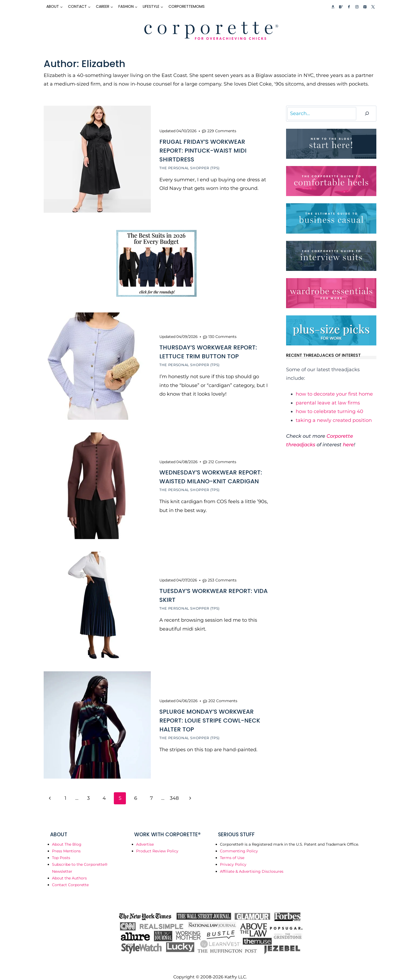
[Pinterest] (365, 7)
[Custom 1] (333, 7)
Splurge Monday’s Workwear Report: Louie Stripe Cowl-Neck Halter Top (210, 713)
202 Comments (223, 694)
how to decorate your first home (334, 394)
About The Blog (67, 836)
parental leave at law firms (328, 403)
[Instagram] (357, 7)
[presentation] (97, 159)
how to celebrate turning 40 (329, 411)
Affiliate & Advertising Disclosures (252, 863)
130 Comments (222, 334)
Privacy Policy (233, 856)
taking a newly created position (334, 420)
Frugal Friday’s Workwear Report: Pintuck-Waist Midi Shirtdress (203, 150)
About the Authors (69, 870)
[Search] (367, 114)
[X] (373, 7)
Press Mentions (66, 843)
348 (174, 790)
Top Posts (61, 850)
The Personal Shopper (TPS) (190, 167)
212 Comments (222, 458)
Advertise (145, 836)
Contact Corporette (70, 877)
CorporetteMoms (187, 6)
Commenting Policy (239, 843)
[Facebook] (349, 7)
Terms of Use (232, 850)
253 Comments (222, 575)
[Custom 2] (341, 7)
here (348, 445)
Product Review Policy (157, 843)
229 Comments (222, 130)
